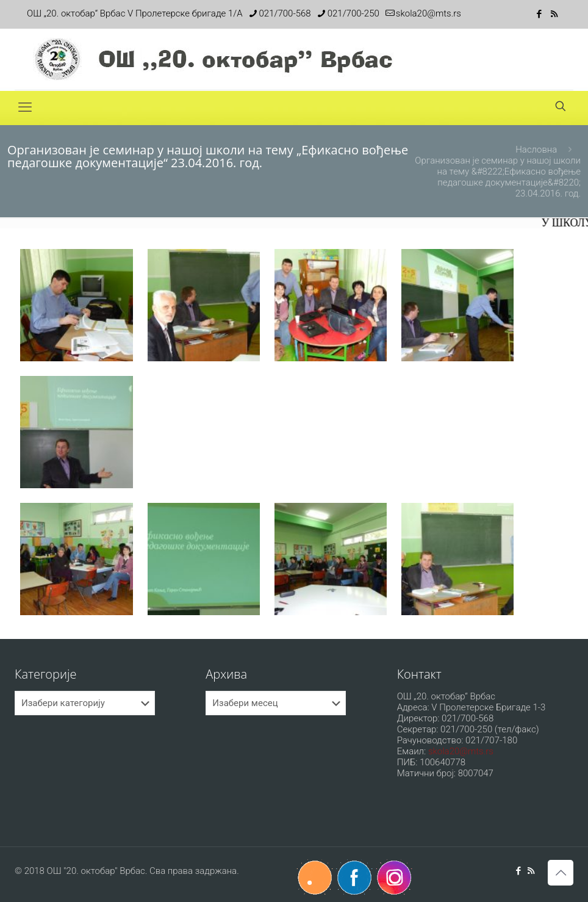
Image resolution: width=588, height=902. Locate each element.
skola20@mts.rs (461, 751)
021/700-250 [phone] (353, 13)
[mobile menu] (25, 107)
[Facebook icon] (539, 14)
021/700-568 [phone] (285, 13)
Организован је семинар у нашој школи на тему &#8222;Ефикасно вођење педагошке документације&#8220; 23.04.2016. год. (498, 177)
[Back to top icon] (561, 873)
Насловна (536, 150)
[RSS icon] (554, 14)
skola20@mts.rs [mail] (428, 13)
